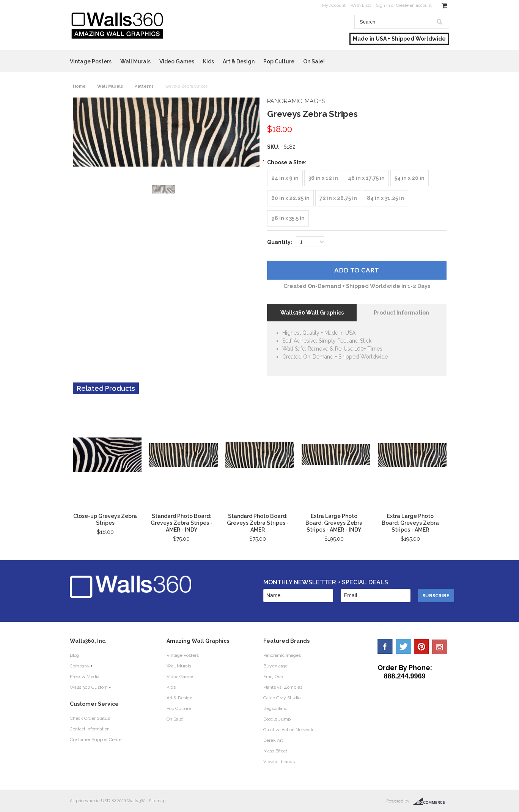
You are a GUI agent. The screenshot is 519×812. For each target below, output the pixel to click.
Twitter (403, 647)
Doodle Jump (277, 719)
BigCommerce (431, 801)
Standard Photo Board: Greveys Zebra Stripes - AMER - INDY (182, 523)
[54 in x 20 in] (410, 178)
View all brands (279, 762)
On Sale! (314, 61)
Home (79, 86)
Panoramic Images (282, 655)
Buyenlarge (275, 666)
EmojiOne (273, 677)
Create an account (414, 6)
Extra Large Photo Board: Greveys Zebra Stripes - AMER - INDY (334, 523)
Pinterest (421, 647)
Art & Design (239, 61)
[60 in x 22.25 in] (290, 198)
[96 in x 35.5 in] (288, 218)
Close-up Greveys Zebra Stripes (105, 519)
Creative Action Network (288, 730)
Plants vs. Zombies (283, 687)
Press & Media (85, 677)
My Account (334, 6)
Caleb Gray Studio (282, 698)
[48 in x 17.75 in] (366, 178)
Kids (208, 61)
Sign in (383, 6)
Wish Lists (361, 6)
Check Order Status (90, 718)
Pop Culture (279, 61)
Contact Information (90, 729)
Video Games (177, 61)
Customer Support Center (96, 740)
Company (80, 666)
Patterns (144, 86)
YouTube (440, 647)
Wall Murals (135, 61)
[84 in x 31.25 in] (385, 198)
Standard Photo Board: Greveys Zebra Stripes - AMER (258, 523)
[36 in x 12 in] (323, 178)
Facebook (385, 647)
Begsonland (275, 708)
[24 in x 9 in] (285, 178)
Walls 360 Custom (89, 687)
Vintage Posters (91, 61)
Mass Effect (275, 751)
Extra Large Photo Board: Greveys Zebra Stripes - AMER (410, 523)
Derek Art (273, 740)
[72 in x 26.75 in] (338, 198)
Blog (74, 655)
